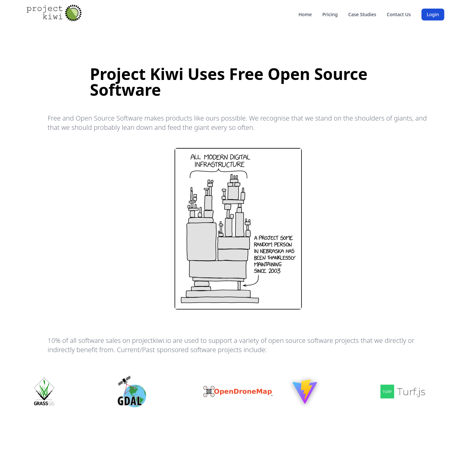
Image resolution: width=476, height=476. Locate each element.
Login (433, 14)
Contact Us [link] (399, 14)
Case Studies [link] (362, 14)
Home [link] (305, 14)
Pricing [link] (330, 14)
